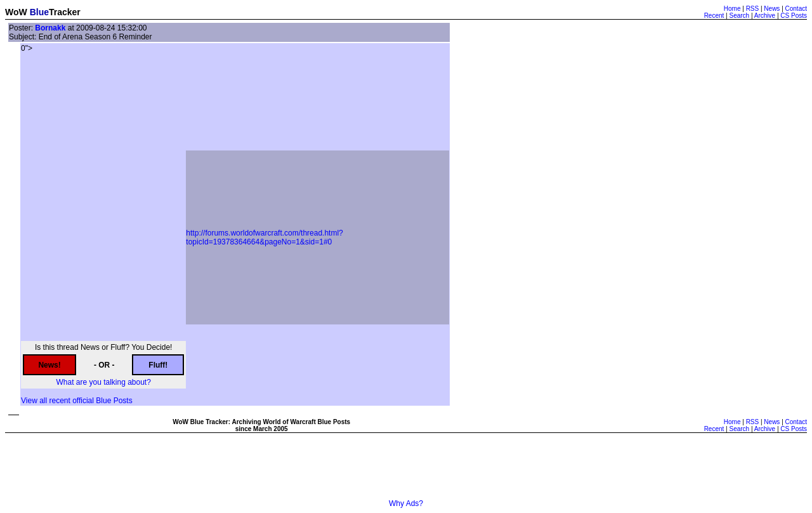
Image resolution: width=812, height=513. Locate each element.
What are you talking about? (103, 382)
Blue (39, 12)
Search (739, 16)
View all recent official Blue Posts (77, 401)
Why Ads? (406, 503)
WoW (16, 12)
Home (732, 9)
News (772, 9)
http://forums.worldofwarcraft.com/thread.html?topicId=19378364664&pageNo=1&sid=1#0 (264, 237)
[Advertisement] (406, 470)
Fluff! (158, 365)
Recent (714, 16)
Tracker (65, 12)
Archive (765, 16)
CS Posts (794, 16)
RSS (753, 9)
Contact (796, 9)
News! (49, 365)
